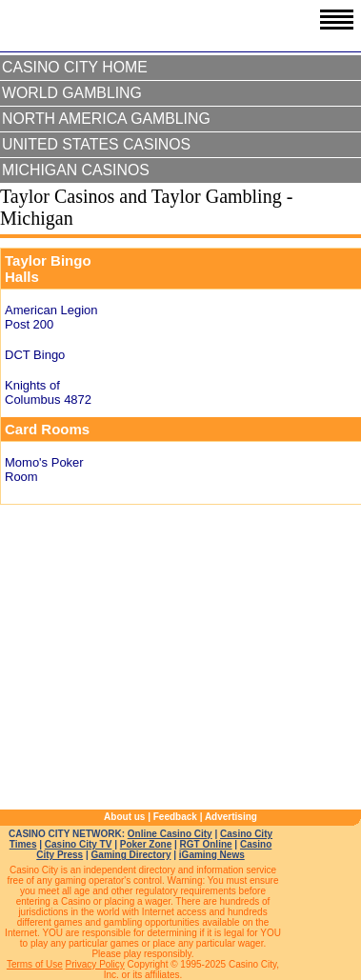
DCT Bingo (35, 355)
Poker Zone (146, 844)
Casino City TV (79, 844)
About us (124, 817)
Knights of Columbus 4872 (48, 392)
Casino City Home (75, 67)
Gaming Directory (131, 855)
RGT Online (206, 844)
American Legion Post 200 (51, 317)
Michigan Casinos (76, 170)
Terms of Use (35, 964)
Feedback (175, 817)
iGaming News (212, 855)
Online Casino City (170, 834)
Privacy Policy (95, 964)
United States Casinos (96, 144)
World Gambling (72, 93)
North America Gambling (106, 119)
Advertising (231, 817)
